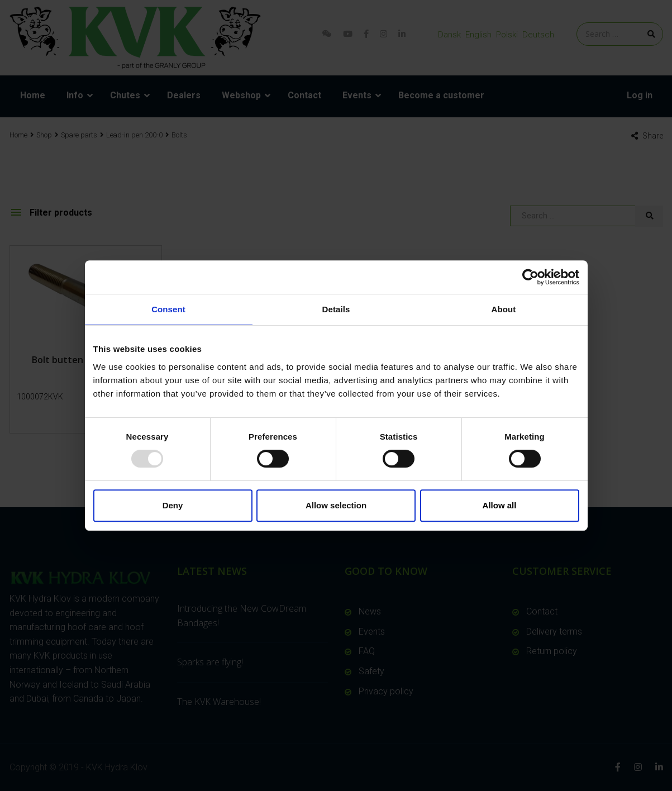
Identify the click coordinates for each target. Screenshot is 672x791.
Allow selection (336, 505)
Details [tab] (336, 309)
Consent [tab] (168, 309)
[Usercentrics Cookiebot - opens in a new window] (530, 277)
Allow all (500, 505)
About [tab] (504, 309)
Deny (173, 505)
